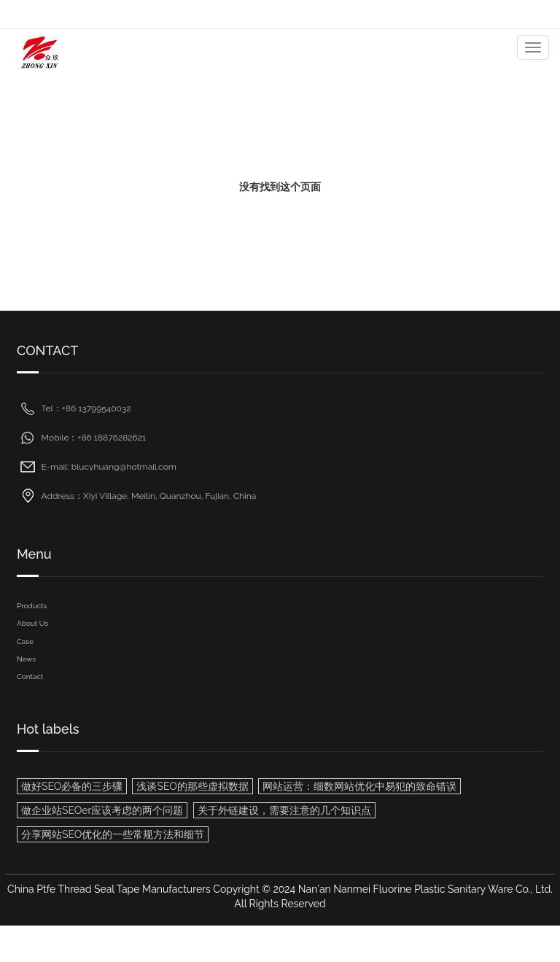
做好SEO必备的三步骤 (72, 786)
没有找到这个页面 (280, 187)
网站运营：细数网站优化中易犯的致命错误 (359, 786)
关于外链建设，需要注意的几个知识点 (284, 810)
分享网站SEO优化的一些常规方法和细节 (113, 834)
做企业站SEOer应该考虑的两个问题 (102, 810)
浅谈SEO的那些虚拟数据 (192, 786)
